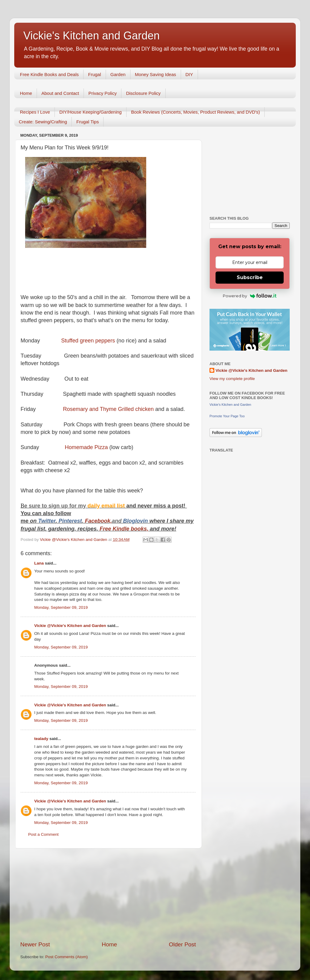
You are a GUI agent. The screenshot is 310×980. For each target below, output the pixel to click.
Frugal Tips (87, 122)
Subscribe (250, 277)
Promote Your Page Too (227, 416)
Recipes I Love (35, 112)
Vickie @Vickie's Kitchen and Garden (70, 626)
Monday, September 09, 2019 (61, 607)
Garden (118, 74)
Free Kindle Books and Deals (49, 74)
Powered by (250, 296)
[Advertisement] (108, 895)
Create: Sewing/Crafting (43, 122)
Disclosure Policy (143, 93)
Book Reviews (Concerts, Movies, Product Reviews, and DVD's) (196, 112)
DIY (189, 74)
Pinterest (70, 521)
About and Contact (60, 93)
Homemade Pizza (86, 447)
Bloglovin (136, 521)
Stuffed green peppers (88, 341)
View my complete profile (232, 379)
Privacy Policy (102, 93)
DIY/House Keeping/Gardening (91, 112)
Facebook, (98, 521)
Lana (39, 563)
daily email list (107, 506)
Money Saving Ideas (156, 74)
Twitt (44, 521)
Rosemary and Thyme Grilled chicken (108, 409)
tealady (41, 739)
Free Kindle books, (124, 529)
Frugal (95, 74)
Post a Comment (43, 834)
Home (26, 93)
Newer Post (35, 944)
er (53, 521)
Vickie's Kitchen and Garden (91, 36)
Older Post (182, 944)
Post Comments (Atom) (67, 957)
